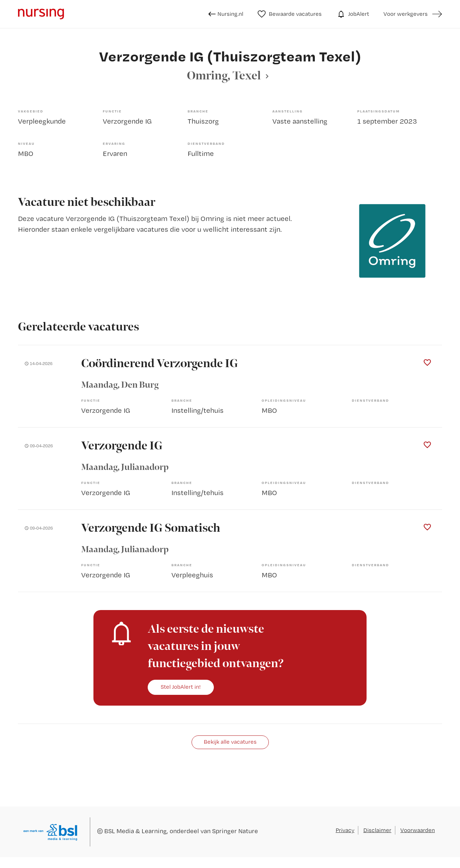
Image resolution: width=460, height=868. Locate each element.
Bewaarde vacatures (290, 14)
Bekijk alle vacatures (230, 742)
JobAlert (353, 14)
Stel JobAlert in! (181, 687)
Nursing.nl (226, 14)
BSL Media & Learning (135, 831)
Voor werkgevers (406, 14)
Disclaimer (377, 830)
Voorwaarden (418, 830)
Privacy (345, 830)
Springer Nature (235, 831)
